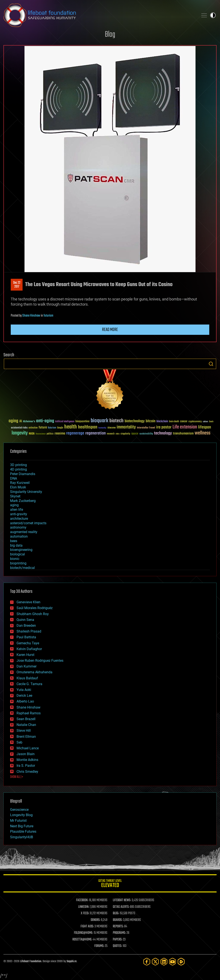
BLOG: (116, 913)
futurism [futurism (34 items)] (52, 428)
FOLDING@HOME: (83, 933)
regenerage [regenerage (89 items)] (75, 433)
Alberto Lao (25, 701)
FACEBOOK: (82, 900)
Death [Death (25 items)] (211, 422)
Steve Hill (24, 731)
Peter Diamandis (23, 474)
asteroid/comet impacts (28, 523)
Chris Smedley (27, 772)
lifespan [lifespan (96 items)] (205, 427)
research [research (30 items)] (111, 434)
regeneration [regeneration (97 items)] (95, 433)
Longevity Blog (21, 815)
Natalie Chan (26, 725)
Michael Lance (28, 748)
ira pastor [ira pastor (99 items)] (164, 427)
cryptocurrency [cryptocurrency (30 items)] (195, 422)
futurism (48, 316)
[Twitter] (155, 962)
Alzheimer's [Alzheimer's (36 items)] (29, 422)
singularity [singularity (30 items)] (125, 434)
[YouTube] (173, 962)
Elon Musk (18, 487)
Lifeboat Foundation (31, 961)
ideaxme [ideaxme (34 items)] (112, 428)
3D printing (18, 465)
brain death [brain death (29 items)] (174, 422)
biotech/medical (22, 568)
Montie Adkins (27, 760)
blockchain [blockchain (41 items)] (162, 422)
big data (16, 545)
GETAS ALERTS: (121, 907)
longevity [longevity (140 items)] (20, 433)
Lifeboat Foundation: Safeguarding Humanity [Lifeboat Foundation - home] (99, 15)
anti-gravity (19, 514)
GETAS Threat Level (110, 884)
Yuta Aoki (24, 690)
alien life (17, 510)
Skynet (15, 496)
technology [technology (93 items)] (163, 434)
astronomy (18, 527)
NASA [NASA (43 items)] (32, 434)
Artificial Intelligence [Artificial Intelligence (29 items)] (65, 422)
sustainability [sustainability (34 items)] (146, 434)
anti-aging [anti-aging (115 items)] (45, 421)
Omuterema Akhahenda (34, 672)
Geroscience (19, 810)
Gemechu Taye (28, 643)
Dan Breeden (26, 626)
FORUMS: (99, 946)
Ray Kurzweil (20, 483)
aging (14, 505)
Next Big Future (22, 826)
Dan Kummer (27, 666)
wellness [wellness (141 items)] (202, 433)
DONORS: (95, 920)
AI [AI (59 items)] (21, 421)
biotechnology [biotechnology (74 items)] (135, 421)
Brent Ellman (26, 737)
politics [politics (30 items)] (50, 434)
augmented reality (24, 532)
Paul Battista (26, 637)
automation (19, 536)
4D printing (18, 469)
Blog (110, 35)
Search (211, 364)
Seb (19, 742)
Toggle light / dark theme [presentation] (213, 15)
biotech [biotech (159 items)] (116, 421)
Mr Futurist (18, 821)
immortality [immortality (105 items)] (126, 427)
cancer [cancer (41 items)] (184, 422)
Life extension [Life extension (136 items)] (185, 427)
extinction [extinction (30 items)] (33, 428)
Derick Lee (24, 696)
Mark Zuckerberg (23, 501)
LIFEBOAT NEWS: (122, 900)
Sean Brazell (26, 719)
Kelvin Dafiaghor (29, 649)
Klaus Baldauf (27, 678)
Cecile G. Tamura (29, 684)
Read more (110, 330)
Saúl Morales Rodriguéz (35, 608)
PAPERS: (118, 940)
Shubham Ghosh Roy (33, 614)
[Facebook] (147, 962)
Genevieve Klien (28, 602)
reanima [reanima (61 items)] (60, 434)
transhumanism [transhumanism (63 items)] (183, 434)
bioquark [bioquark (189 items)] (99, 421)
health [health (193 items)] (71, 427)
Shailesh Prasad (29, 631)
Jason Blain (26, 754)
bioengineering (21, 550)
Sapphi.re (72, 961)
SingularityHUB (22, 837)
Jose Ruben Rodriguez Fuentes (40, 661)
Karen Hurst (25, 655)
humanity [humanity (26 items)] (102, 428)
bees (14, 541)
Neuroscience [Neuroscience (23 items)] (41, 434)
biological (18, 554)
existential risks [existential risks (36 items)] (19, 428)
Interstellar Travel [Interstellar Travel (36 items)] (146, 428)
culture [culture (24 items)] (205, 422)
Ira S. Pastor (26, 766)
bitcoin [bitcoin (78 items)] (150, 421)
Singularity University (26, 492)
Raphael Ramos (29, 713)
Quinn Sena (25, 620)
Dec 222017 (17, 285)
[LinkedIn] (164, 962)
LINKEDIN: (84, 907)
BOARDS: (118, 920)
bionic (15, 559)
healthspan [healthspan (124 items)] (88, 427)
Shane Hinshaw (31, 316)
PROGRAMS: (119, 933)
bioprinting (18, 563)
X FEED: (85, 913)
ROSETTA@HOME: (82, 940)
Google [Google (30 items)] (60, 428)
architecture (19, 519)
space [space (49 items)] (135, 434)
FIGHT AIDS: (87, 927)
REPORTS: (118, 927)
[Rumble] (181, 962)
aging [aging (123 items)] (13, 421)
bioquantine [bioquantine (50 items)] (82, 421)
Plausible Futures (23, 831)
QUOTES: (117, 946)
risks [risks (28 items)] (118, 434)
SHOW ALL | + (17, 777)
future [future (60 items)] (43, 428)
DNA (14, 478)
